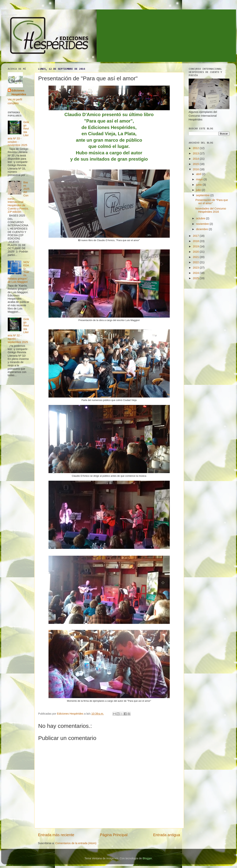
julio (199, 190)
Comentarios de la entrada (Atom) (76, 843)
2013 (196, 153)
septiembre (203, 195)
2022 (196, 262)
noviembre (203, 224)
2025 (196, 278)
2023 (196, 268)
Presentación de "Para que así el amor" (212, 202)
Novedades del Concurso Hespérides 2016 (211, 210)
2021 (196, 257)
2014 (196, 159)
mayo (200, 179)
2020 (196, 252)
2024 (196, 273)
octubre (201, 218)
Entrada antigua (167, 835)
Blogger (147, 858)
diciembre (202, 229)
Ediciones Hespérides (9, 14)
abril (199, 174)
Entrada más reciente (56, 835)
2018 (196, 241)
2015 (196, 164)
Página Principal (114, 835)
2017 (196, 236)
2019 (196, 246)
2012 (196, 148)
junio (199, 185)
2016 (196, 169)
